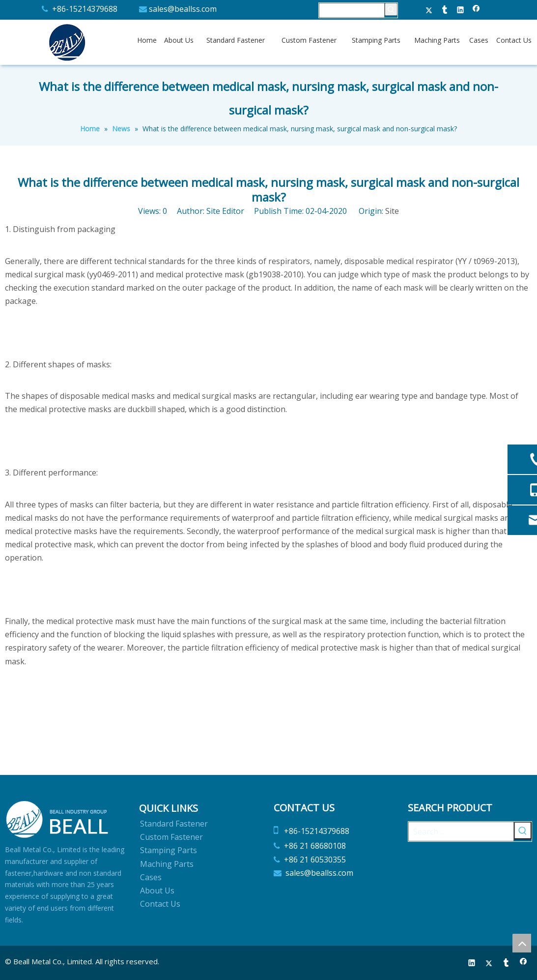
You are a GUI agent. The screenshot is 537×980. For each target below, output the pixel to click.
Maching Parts (167, 864)
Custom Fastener (171, 837)
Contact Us (160, 904)
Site (392, 211)
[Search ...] (461, 832)
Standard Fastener (174, 824)
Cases (151, 877)
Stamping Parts (169, 850)
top (522, 943)
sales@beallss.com (183, 9)
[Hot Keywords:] (391, 9)
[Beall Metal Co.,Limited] (58, 819)
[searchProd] (352, 10)
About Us (157, 891)
